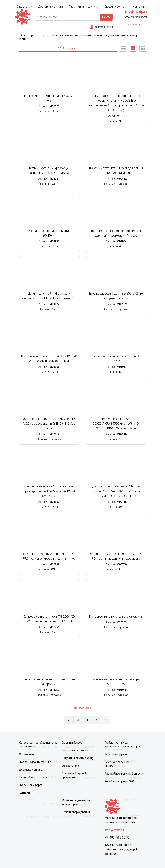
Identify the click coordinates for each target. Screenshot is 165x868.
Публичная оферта (31, 785)
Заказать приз (71, 766)
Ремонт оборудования (76, 812)
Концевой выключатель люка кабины (116, 616)
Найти (106, 17)
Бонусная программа (75, 750)
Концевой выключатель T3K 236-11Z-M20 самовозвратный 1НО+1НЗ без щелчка (49, 424)
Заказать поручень (116, 754)
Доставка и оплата (50, 7)
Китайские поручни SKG (119, 781)
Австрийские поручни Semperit (124, 774)
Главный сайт (135, 24)
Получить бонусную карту (78, 758)
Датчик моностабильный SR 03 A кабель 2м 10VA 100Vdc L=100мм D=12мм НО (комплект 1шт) (116, 491)
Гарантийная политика (84, 7)
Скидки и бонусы (115, 7)
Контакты (139, 7)
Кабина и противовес (31, 35)
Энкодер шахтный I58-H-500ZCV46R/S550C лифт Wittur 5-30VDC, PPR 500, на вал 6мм (116, 424)
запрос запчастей (104, 27)
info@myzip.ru (136, 12)
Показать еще (82, 708)
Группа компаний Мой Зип (35, 762)
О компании (24, 6)
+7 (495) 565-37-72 (136, 17)
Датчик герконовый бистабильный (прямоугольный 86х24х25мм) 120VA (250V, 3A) (49, 491)
